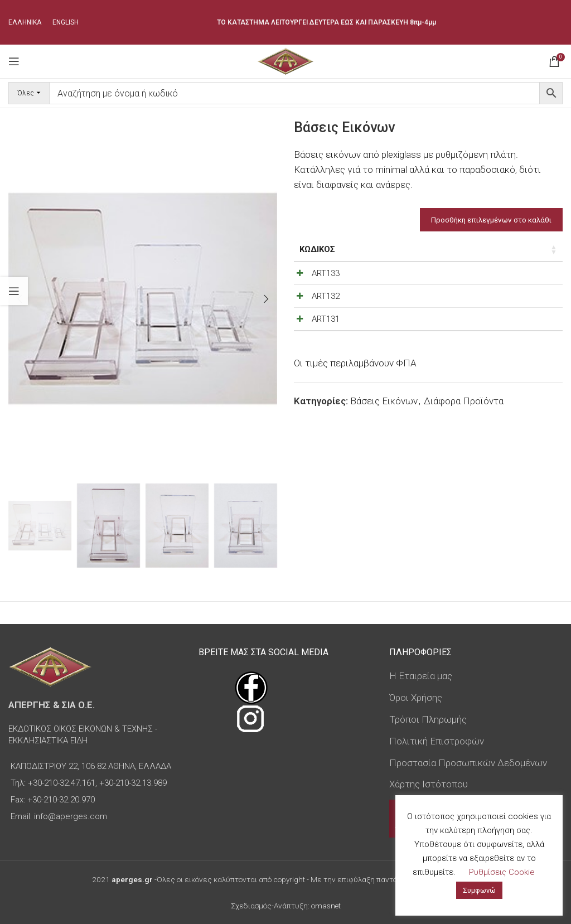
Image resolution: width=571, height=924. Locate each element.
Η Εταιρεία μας (421, 676)
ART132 (326, 311)
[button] (266, 299)
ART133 (326, 273)
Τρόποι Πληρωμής (428, 719)
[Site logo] (285, 60)
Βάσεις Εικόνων (384, 444)
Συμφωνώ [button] (479, 890)
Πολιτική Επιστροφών (437, 741)
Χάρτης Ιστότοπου (429, 784)
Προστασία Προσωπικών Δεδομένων (468, 763)
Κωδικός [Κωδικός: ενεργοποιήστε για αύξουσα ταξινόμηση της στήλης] (317, 249)
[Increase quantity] (530, 276)
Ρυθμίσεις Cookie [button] (502, 872)
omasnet (326, 906)
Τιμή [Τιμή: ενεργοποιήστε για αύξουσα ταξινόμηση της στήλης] (431, 249)
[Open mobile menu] (14, 61)
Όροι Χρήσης (416, 698)
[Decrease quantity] (493, 276)
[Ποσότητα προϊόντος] (511, 276)
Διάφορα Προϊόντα (464, 444)
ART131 (326, 348)
